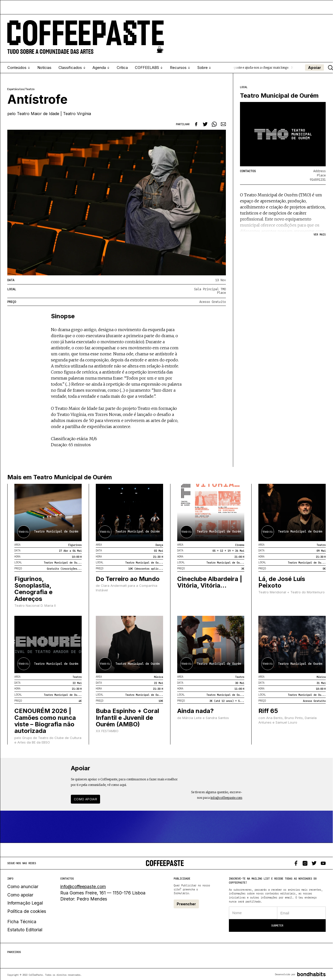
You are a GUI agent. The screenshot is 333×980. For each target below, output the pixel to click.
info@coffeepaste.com (226, 798)
